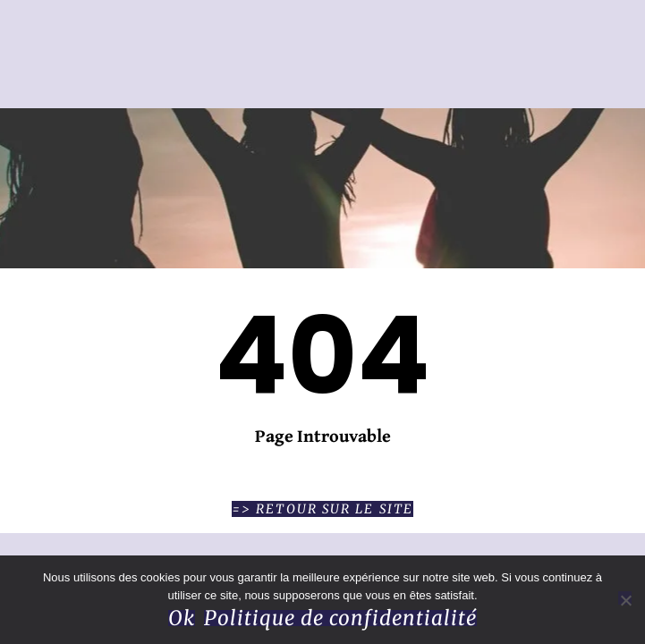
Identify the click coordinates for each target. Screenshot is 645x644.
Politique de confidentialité (340, 618)
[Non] (625, 598)
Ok (182, 618)
